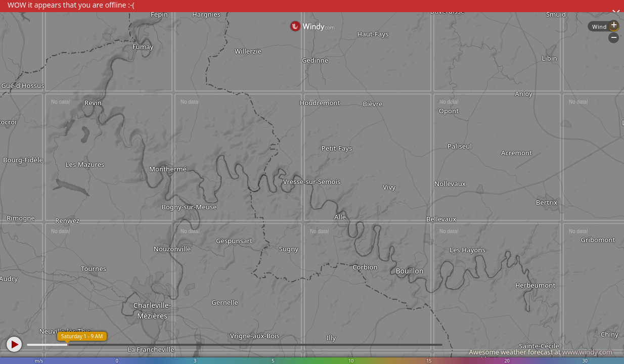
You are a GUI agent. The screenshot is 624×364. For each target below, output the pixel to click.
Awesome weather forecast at (541, 352)
